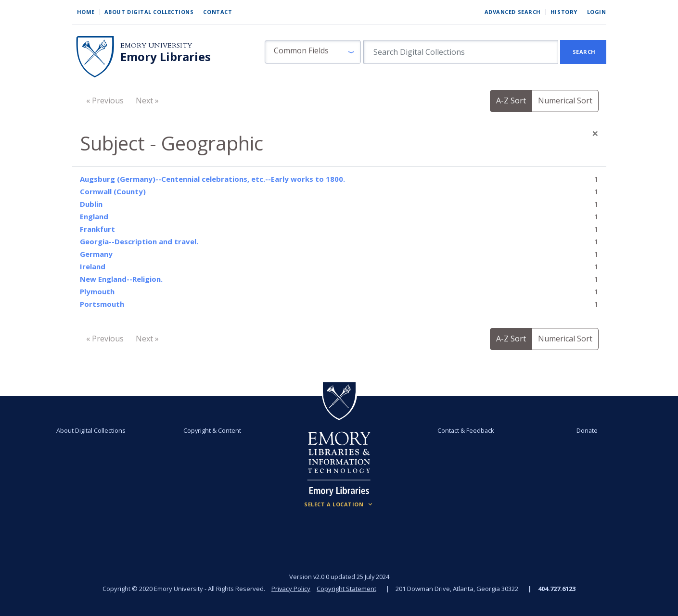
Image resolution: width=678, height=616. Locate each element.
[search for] (461, 52)
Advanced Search (513, 12)
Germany (96, 254)
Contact (217, 12)
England (94, 216)
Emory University (156, 45)
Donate (587, 430)
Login (597, 12)
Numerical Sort (565, 101)
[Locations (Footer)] (339, 504)
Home (86, 12)
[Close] (595, 133)
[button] (313, 52)
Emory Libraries (166, 57)
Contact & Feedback (466, 430)
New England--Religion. (121, 279)
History (564, 12)
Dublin (91, 204)
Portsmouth (102, 304)
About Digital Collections (149, 12)
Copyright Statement (347, 589)
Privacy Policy (291, 589)
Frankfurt (97, 229)
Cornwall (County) (113, 191)
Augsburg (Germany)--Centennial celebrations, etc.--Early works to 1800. (212, 179)
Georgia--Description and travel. (139, 241)
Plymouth (97, 291)
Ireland (93, 266)
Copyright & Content (212, 430)
